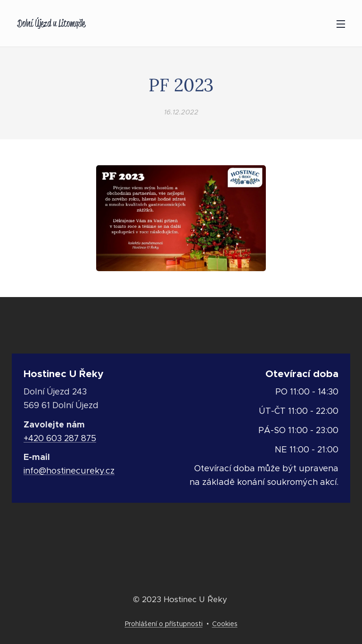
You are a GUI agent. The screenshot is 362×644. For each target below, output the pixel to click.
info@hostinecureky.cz (69, 471)
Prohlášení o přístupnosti (164, 624)
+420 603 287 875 (60, 438)
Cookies (225, 624)
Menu (341, 24)
